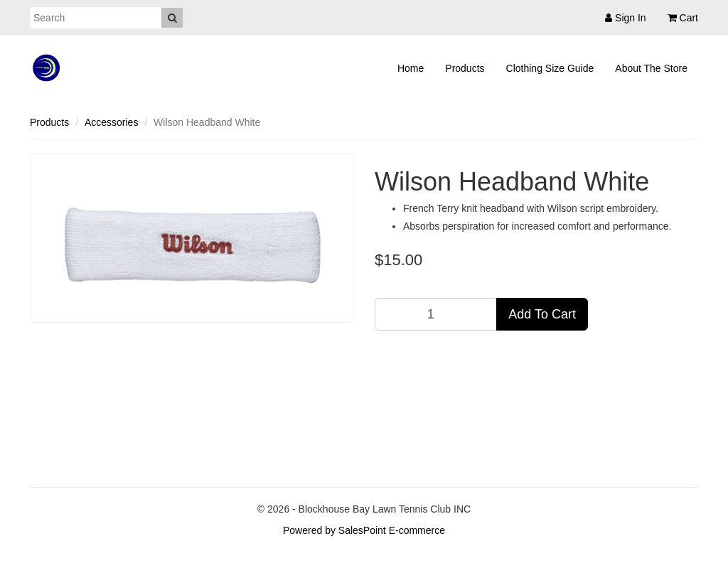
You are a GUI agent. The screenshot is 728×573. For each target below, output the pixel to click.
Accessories (111, 122)
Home (411, 68)
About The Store (651, 68)
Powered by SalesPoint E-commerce (364, 530)
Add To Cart (542, 314)
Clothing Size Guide (550, 68)
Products (465, 68)
